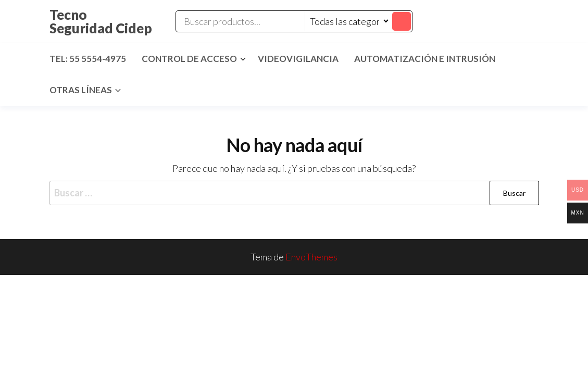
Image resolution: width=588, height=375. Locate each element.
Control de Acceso (189, 59)
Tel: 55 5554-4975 (88, 59)
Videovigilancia (298, 59)
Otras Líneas (81, 90)
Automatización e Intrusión (425, 59)
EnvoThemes (311, 257)
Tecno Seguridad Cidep (101, 21)
